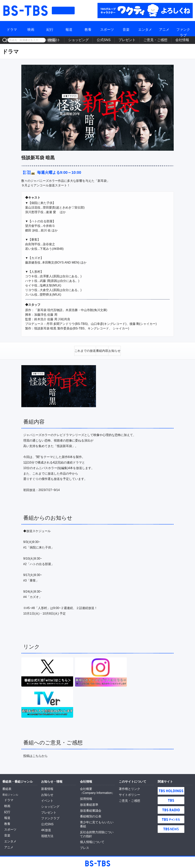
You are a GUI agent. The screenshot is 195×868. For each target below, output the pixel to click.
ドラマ (12, 29)
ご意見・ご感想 (166, 40)
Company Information (95, 790)
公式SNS (129, 40)
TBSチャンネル (171, 818)
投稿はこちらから (35, 754)
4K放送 (80, 40)
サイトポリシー (128, 792)
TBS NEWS (171, 827)
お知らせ (46, 792)
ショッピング (111, 40)
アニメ (164, 29)
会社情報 (185, 40)
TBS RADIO (171, 808)
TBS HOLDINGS (171, 789)
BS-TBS (25, 11)
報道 (69, 29)
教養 (88, 29)
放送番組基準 (88, 801)
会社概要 (85, 787)
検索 (51, 40)
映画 (31, 29)
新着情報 (46, 787)
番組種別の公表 (89, 812)
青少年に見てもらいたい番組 (97, 817)
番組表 (63, 11)
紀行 (50, 29)
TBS (171, 798)
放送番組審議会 (89, 807)
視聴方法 (65, 40)
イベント (94, 40)
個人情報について (91, 832)
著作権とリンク (128, 787)
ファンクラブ (183, 29)
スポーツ (107, 29)
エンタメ (145, 29)
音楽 (126, 29)
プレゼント (146, 40)
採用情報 (85, 796)
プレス (84, 837)
